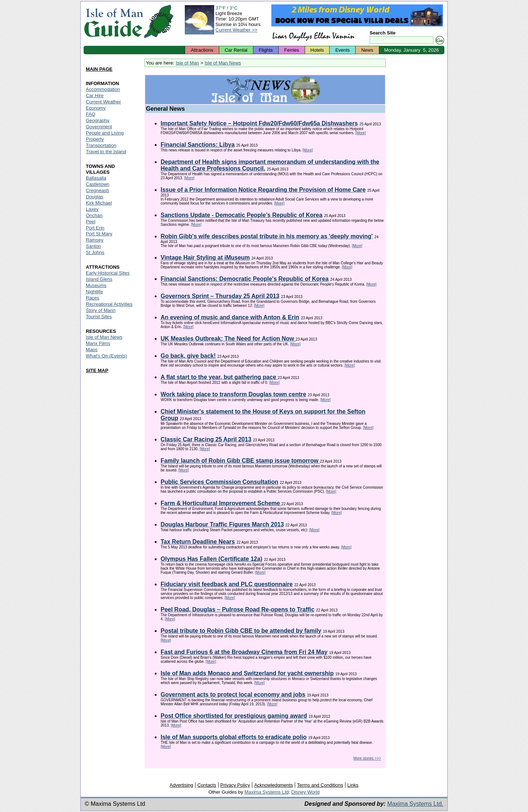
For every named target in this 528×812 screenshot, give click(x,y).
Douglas (95, 197)
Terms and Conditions (320, 785)
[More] (360, 133)
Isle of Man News (223, 63)
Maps (92, 350)
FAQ (91, 114)
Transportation (101, 145)
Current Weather (103, 102)
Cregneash (98, 190)
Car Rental (236, 50)
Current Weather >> (237, 30)
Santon (93, 246)
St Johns (95, 252)
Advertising (181, 785)
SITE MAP (97, 370)
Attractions (202, 50)
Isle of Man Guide (113, 21)
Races (93, 298)
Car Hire (95, 95)
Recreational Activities (109, 304)
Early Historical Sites (108, 273)
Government (99, 127)
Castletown (98, 184)
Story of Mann (101, 310)
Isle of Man (187, 63)
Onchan (94, 215)
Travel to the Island (106, 152)
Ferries (291, 50)
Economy (96, 108)
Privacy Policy (235, 785)
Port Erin (95, 228)
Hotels (317, 50)
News (367, 50)
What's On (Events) (106, 356)
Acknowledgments (274, 785)
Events (342, 50)
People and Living (105, 133)
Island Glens (99, 279)
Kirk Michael (99, 203)
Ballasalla (96, 178)
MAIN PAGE (99, 69)
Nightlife (94, 292)
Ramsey (95, 240)
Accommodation (103, 89)
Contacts (207, 785)
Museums (96, 285)
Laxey (92, 209)
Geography (98, 120)
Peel (91, 222)
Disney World (306, 792)
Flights (266, 50)
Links (353, 785)
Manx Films (98, 343)
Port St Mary (99, 234)
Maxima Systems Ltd (267, 792)
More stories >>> (367, 758)
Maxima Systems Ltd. (415, 804)
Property (95, 139)
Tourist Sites (99, 317)
